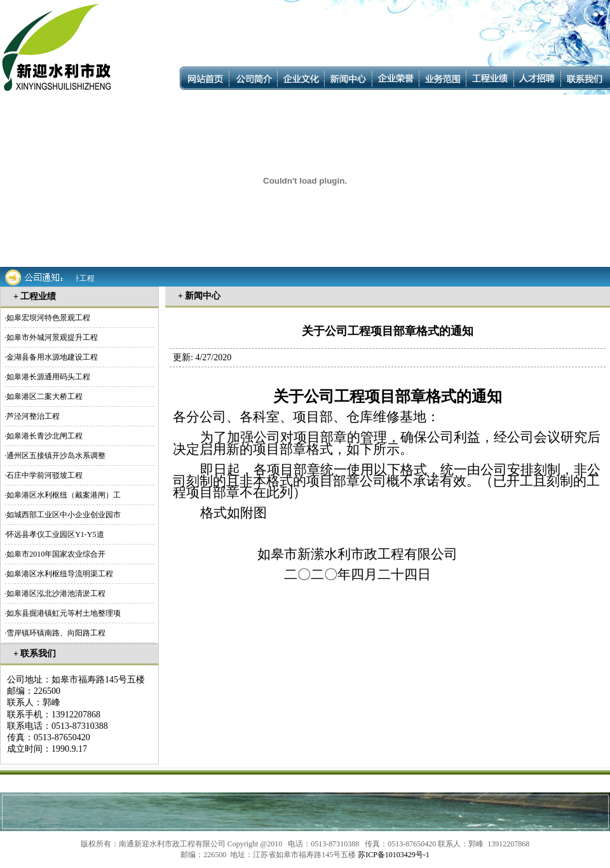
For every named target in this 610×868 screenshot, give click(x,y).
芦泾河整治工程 (33, 416)
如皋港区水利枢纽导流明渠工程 (60, 574)
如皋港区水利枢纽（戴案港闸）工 (64, 495)
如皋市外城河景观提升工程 (52, 337)
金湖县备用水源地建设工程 (52, 357)
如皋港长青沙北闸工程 (44, 436)
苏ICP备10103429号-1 (394, 855)
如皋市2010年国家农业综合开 (56, 554)
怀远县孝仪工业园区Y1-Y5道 (55, 534)
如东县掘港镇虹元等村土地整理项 (64, 613)
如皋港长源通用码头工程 (48, 377)
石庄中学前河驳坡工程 (44, 475)
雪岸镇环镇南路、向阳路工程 (56, 633)
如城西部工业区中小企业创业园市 (64, 515)
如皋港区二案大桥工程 (44, 397)
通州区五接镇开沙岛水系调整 (56, 456)
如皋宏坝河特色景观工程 (48, 318)
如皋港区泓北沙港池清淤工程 (56, 593)
